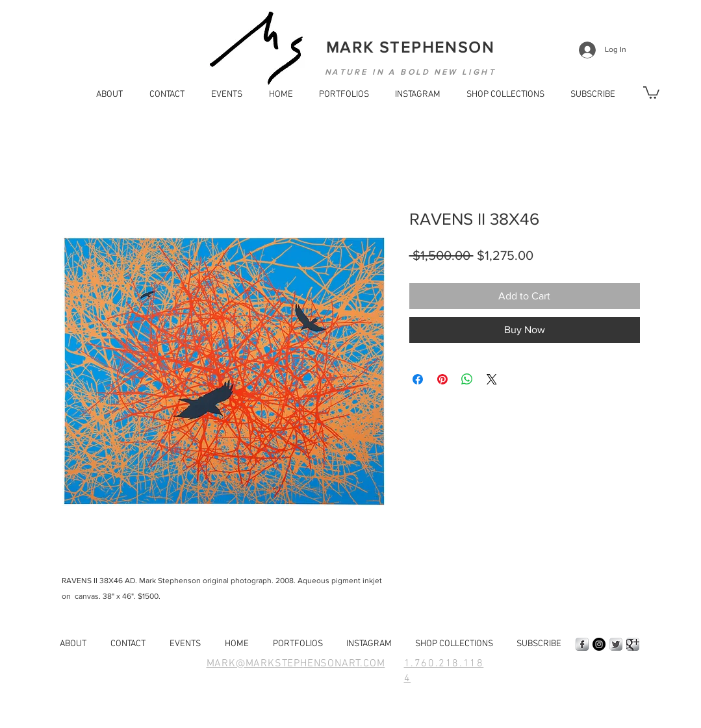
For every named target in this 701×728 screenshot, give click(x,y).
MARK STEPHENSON (410, 47)
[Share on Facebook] (418, 379)
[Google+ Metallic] (633, 644)
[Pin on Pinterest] (442, 379)
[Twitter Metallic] (616, 644)
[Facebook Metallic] (582, 644)
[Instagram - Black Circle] (599, 644)
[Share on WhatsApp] (467, 379)
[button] (590, 95)
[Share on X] (492, 379)
